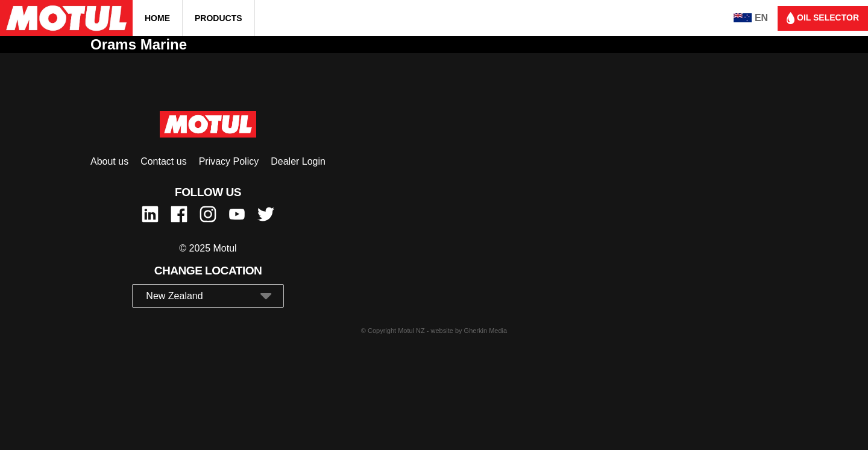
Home (157, 18)
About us (109, 161)
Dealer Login (298, 161)
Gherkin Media (486, 331)
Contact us (163, 161)
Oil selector (823, 18)
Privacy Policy (229, 161)
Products (219, 18)
